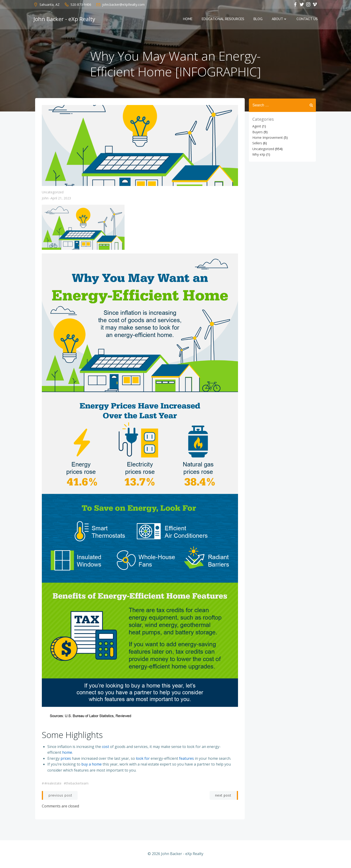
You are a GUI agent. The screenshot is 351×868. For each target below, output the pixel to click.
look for (143, 759)
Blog (258, 19)
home (67, 753)
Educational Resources (223, 19)
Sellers (257, 143)
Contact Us (307, 19)
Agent (256, 126)
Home (188, 19)
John (45, 199)
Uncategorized (53, 193)
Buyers (257, 132)
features (187, 759)
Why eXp (259, 154)
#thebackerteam (76, 784)
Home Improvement (267, 137)
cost (106, 747)
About (280, 19)
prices (66, 759)
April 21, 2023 (61, 199)
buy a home (92, 765)
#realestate (53, 784)
